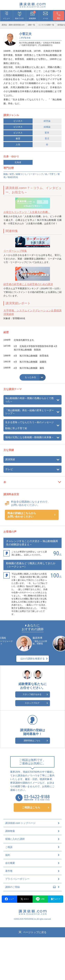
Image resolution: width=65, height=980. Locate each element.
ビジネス (18, 121)
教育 (18, 139)
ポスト (25, 899)
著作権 (9, 871)
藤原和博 (37, 638)
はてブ (56, 899)
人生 (18, 144)
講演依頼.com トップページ (20, 823)
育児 (47, 139)
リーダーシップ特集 (15, 251)
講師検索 (10, 831)
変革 (47, 133)
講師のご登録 (31, 887)
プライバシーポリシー (17, 879)
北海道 (18, 162)
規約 (8, 855)
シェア (9, 899)
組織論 (47, 127)
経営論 (47, 121)
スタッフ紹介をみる (32, 694)
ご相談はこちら (31, 807)
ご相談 (9, 847)
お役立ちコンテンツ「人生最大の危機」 (27, 212)
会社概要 (10, 863)
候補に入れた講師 (15, 839)
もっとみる (30, 377)
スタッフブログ (32, 703)
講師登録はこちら (32, 741)
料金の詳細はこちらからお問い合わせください (22, 515)
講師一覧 (32, 25)
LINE (40, 899)
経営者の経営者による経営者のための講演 (28, 284)
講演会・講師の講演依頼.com (13, 25)
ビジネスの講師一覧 (46, 25)
